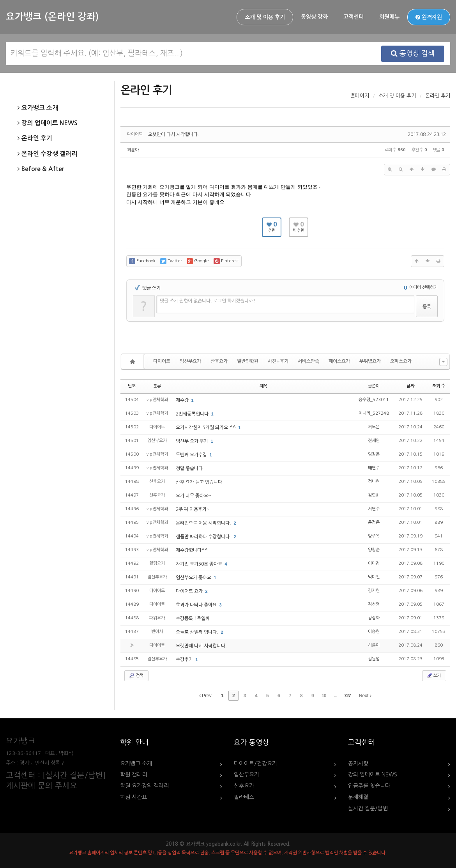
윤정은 (374, 522)
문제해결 (358, 797)
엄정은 (374, 454)
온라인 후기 (35, 138)
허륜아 (133, 150)
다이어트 (162, 361)
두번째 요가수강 (192, 455)
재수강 (183, 400)
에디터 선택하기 (421, 287)
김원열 (374, 659)
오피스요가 (401, 361)
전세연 (374, 441)
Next (365, 696)
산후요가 (219, 361)
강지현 (374, 591)
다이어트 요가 (190, 591)
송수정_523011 (374, 400)
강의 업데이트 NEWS (48, 123)
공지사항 (358, 764)
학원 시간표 (133, 797)
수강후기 (185, 659)
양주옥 (374, 536)
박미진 (374, 577)
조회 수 (439, 386)
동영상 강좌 (314, 17)
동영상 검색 (413, 53)
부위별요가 (370, 361)
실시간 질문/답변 (368, 808)
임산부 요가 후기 (193, 441)
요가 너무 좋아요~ (194, 496)
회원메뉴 (389, 17)
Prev (205, 696)
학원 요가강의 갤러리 (144, 786)
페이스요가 (339, 361)
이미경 (374, 563)
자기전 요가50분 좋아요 (200, 564)
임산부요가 (190, 361)
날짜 (410, 386)
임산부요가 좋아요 (194, 578)
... (335, 696)
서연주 (374, 509)
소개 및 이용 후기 (265, 17)
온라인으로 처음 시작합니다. (204, 523)
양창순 (374, 550)
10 (324, 696)
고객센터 (353, 17)
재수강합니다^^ (192, 550)
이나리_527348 (374, 413)
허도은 (374, 427)
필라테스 (244, 797)
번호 (132, 386)
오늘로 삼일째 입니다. (198, 632)
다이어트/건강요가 (255, 764)
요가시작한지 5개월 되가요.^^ (206, 428)
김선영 (374, 604)
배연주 (374, 468)
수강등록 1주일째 (193, 619)
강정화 (374, 618)
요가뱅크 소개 (38, 108)
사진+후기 (278, 361)
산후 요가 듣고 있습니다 (199, 482)
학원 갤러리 (133, 774)
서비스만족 (308, 361)
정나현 (374, 482)
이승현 (374, 632)
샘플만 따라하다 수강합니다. (204, 537)
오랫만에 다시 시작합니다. (174, 134)
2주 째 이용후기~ (193, 509)
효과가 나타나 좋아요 (197, 605)
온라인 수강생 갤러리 (47, 154)
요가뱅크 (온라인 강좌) (52, 17)
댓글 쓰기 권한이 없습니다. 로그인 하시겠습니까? (208, 301)
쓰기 (433, 675)
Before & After (41, 169)
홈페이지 (360, 96)
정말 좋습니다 (189, 468)
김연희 (374, 495)
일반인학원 (248, 361)
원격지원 (429, 17)
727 (347, 696)
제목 (263, 386)
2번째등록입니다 (193, 414)
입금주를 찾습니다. (370, 786)
